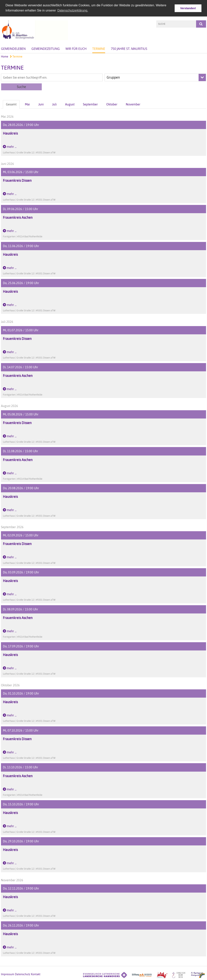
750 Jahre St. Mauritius (129, 48)
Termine (99, 48)
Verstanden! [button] (188, 8)
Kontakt (36, 974)
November (133, 104)
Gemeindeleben (13, 48)
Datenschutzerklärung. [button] (73, 10)
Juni (41, 104)
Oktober (112, 104)
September (90, 104)
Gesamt (11, 104)
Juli (54, 104)
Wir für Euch (76, 48)
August (70, 104)
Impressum (8, 974)
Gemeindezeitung (46, 48)
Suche (21, 87)
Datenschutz (23, 974)
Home (5, 56)
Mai (27, 104)
